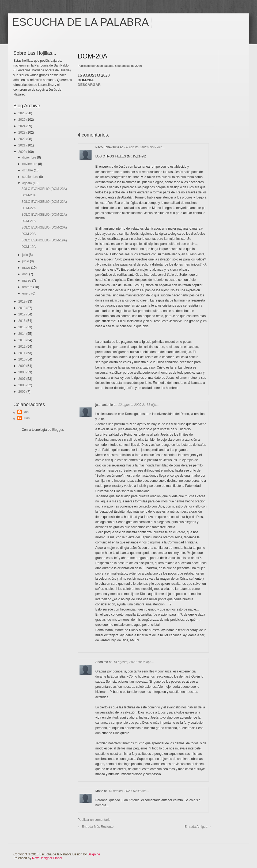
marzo (27, 281)
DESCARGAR (89, 85)
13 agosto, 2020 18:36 (130, 662)
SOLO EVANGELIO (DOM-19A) (44, 240)
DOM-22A (29, 208)
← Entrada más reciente (96, 827)
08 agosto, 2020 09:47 (141, 147)
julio (26, 255)
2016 (22, 321)
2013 (22, 340)
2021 (22, 145)
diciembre (30, 157)
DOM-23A (29, 195)
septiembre (31, 177)
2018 (22, 308)
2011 (22, 353)
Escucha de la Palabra (80, 22)
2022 (22, 139)
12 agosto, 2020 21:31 (135, 405)
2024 (22, 126)
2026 (22, 113)
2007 (22, 379)
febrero (28, 287)
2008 (22, 372)
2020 (22, 152)
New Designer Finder (47, 858)
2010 (22, 359)
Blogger (58, 430)
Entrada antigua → (198, 827)
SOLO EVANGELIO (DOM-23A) (44, 189)
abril (26, 274)
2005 (22, 392)
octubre (28, 170)
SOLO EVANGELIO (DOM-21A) (44, 215)
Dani (26, 412)
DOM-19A (29, 247)
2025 (22, 120)
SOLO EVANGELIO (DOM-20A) (44, 227)
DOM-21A (29, 221)
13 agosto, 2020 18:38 (125, 791)
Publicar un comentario (94, 820)
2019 (22, 301)
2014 (22, 334)
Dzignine (94, 854)
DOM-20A (29, 234)
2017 (22, 314)
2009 (22, 366)
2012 (22, 347)
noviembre (30, 164)
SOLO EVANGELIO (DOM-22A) (44, 202)
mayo (27, 268)
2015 (22, 327)
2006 (22, 385)
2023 (22, 133)
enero (27, 293)
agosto (27, 183)
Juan (26, 418)
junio (26, 261)
